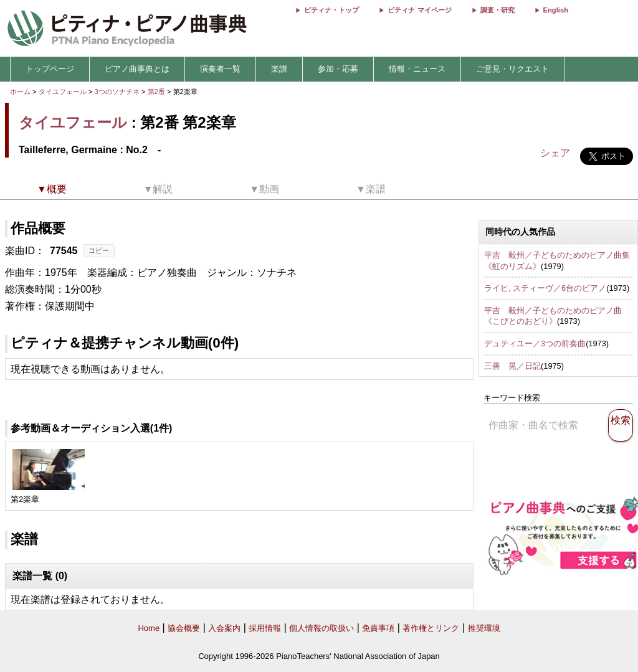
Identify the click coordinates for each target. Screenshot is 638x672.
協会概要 (184, 628)
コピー (99, 250)
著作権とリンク (431, 628)
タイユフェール (63, 92)
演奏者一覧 (220, 69)
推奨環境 (484, 628)
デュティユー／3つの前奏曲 (535, 343)
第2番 (157, 92)
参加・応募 (338, 69)
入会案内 (224, 628)
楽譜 (279, 69)
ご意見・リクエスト (512, 69)
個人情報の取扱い (321, 628)
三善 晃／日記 (512, 366)
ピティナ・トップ (331, 10)
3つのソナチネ (118, 92)
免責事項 (378, 628)
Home (149, 628)
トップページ (50, 69)
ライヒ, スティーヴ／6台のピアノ (545, 288)
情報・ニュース (417, 69)
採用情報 (265, 628)
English (556, 10)
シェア (555, 153)
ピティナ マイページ (419, 10)
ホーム (20, 92)
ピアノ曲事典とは (137, 69)
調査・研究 (498, 10)
